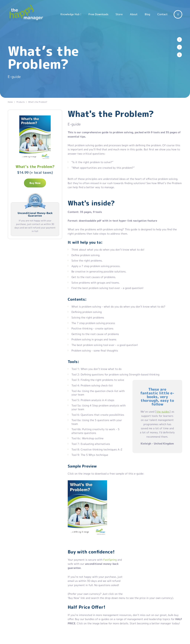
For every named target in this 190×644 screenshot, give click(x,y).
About (134, 14)
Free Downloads (98, 14)
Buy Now (35, 183)
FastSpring (110, 560)
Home (10, 102)
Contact (162, 14)
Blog (147, 14)
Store (119, 14)
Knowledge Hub (70, 14)
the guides (163, 412)
